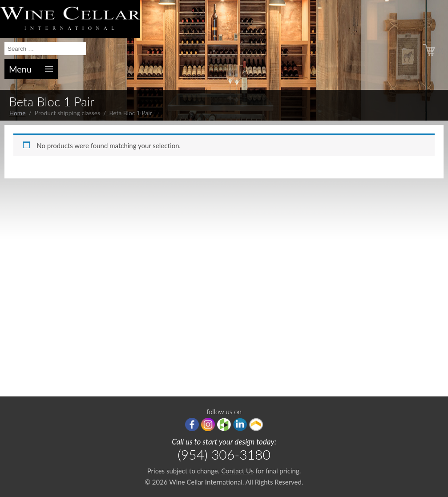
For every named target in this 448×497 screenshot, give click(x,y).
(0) (440, 51)
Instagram (208, 424)
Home (18, 113)
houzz (224, 424)
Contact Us (237, 471)
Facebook (192, 424)
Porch (256, 424)
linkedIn (240, 424)
